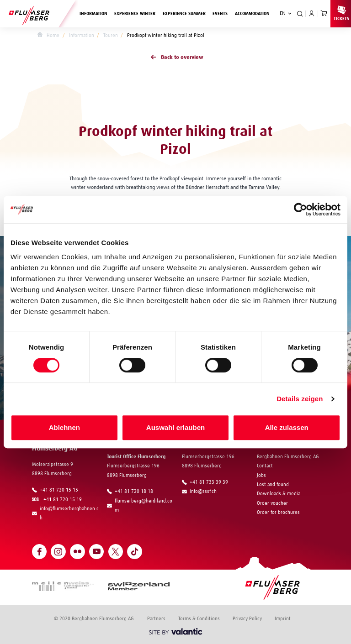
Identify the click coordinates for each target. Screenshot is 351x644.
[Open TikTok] (135, 552)
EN (283, 13)
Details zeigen (300, 399)
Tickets (341, 13)
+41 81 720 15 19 (58, 500)
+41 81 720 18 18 (130, 492)
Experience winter (137, 13)
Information (95, 13)
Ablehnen (64, 427)
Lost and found (273, 484)
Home (48, 35)
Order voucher (272, 503)
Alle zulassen (287, 427)
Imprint (283, 619)
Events (220, 14)
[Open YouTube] (97, 552)
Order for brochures (278, 512)
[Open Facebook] (40, 552)
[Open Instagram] (58, 552)
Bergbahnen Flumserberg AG (288, 457)
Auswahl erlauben (175, 427)
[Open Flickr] (77, 552)
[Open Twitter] (116, 552)
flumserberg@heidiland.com (140, 505)
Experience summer (186, 13)
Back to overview (175, 58)
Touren (111, 35)
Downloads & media (279, 494)
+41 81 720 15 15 (55, 490)
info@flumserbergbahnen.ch (65, 513)
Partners (156, 619)
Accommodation (252, 14)
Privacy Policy (247, 619)
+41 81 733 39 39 (205, 482)
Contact (265, 466)
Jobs (261, 475)
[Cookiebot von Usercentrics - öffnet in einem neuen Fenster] (300, 209)
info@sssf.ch (199, 492)
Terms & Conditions (199, 619)
